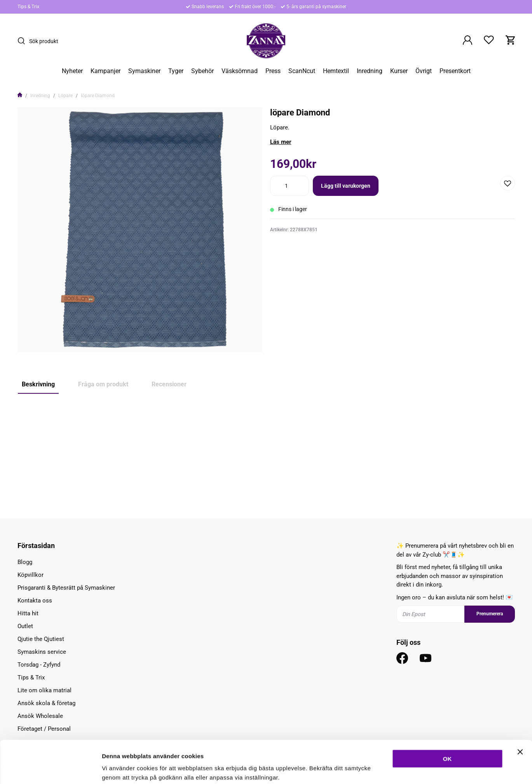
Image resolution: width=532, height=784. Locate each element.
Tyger (176, 71)
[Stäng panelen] (520, 712)
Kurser (399, 71)
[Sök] (23, 41)
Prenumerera (490, 614)
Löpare (65, 96)
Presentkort (455, 71)
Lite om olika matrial (44, 690)
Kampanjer (106, 71)
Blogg (25, 562)
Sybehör (202, 71)
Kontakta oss (35, 601)
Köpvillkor (31, 575)
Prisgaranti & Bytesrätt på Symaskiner (66, 588)
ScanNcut (302, 71)
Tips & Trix (28, 7)
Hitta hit (28, 613)
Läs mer (281, 142)
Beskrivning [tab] (38, 384)
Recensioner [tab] (169, 384)
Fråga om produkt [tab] (103, 384)
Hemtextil (336, 71)
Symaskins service (42, 652)
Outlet (25, 626)
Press (273, 71)
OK (447, 719)
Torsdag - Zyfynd (39, 665)
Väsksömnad (240, 71)
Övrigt (424, 71)
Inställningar (422, 769)
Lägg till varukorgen (346, 186)
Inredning (370, 71)
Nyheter (72, 71)
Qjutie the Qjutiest (41, 639)
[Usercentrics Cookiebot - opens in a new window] (50, 769)
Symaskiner (144, 71)
